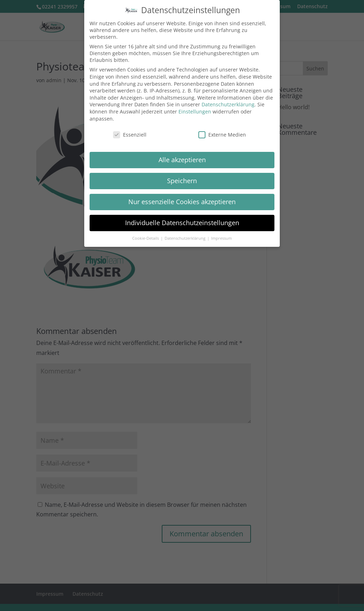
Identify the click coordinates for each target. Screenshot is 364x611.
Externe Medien (222, 135)
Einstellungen (195, 111)
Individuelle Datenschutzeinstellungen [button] (182, 223)
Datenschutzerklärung (228, 104)
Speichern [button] (182, 181)
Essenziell (130, 135)
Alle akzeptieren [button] (182, 160)
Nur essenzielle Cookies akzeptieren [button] (182, 202)
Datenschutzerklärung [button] (186, 238)
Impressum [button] (221, 238)
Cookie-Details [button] (146, 238)
